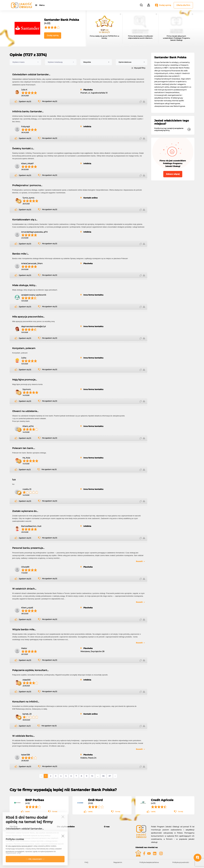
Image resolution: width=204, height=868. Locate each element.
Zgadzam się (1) (25, 470)
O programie (109, 831)
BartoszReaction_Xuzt (31, 526)
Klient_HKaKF (27, 164)
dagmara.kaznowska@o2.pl (34, 326)
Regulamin (118, 862)
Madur (24, 648)
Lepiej (27, 811)
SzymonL (27, 389)
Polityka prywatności (181, 862)
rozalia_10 (27, 489)
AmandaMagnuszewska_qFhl (34, 232)
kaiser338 (25, 755)
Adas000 (26, 680)
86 (103, 776)
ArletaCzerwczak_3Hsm (32, 263)
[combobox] (25, 62)
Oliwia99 (25, 567)
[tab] (79, 827)
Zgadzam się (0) (25, 101)
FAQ (86, 862)
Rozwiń (139, 561)
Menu (42, 5)
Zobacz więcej (173, 174)
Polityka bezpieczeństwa (149, 862)
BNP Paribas (35, 800)
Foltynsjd (25, 127)
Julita (24, 358)
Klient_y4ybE (27, 608)
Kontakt (107, 834)
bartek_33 (27, 714)
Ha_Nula (26, 458)
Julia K (24, 90)
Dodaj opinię (165, 5)
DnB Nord (95, 800)
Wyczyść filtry (140, 68)
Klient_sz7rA (28, 426)
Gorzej (55, 811)
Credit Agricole (162, 800)
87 (110, 776)
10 (92, 776)
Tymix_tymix (28, 198)
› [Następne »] (115, 776)
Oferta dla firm (183, 5)
